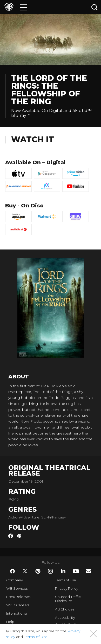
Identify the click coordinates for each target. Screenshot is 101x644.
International (17, 613)
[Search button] (95, 7)
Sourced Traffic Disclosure (68, 599)
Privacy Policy (67, 588)
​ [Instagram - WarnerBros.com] (50, 571)
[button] (93, 634)
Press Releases (18, 597)
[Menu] (23, 7)
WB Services (17, 588)
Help (10, 622)
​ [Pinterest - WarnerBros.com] (38, 571)
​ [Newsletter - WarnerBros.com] (89, 571)
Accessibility (65, 617)
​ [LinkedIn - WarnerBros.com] (63, 571)
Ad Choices (65, 609)
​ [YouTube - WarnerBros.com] (76, 571)
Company (15, 580)
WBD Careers (18, 605)
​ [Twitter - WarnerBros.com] (25, 571)
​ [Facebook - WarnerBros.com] (12, 571)
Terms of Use (66, 580)
